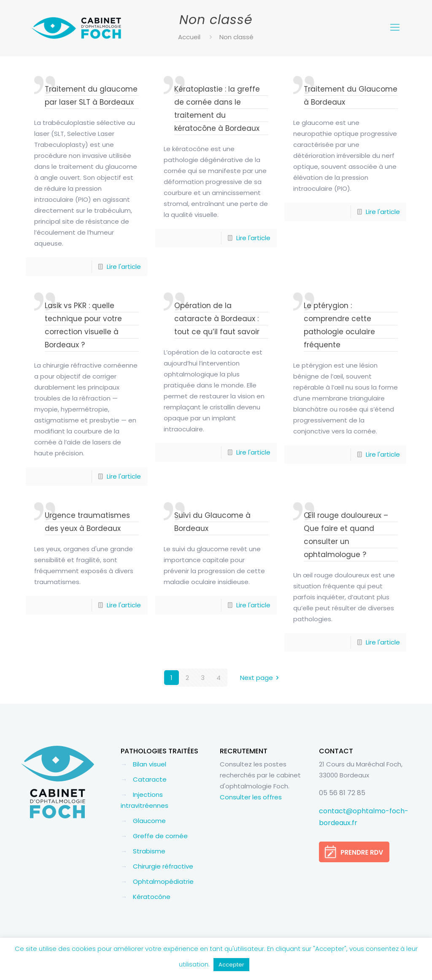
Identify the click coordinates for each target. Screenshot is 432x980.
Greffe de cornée (160, 836)
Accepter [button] (231, 965)
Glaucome (149, 821)
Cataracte (150, 779)
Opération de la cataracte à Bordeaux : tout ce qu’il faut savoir (217, 319)
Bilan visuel (150, 764)
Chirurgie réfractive (163, 866)
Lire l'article (124, 267)
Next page (261, 678)
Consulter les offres (251, 797)
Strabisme (149, 851)
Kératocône (152, 897)
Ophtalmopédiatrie (163, 881)
